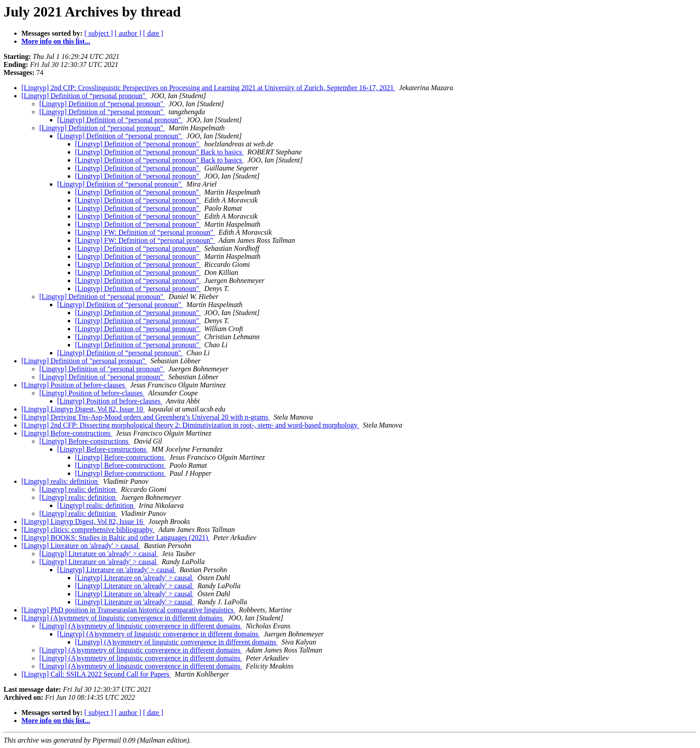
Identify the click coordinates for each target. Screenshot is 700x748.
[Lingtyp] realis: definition (60, 481)
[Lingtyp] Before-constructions (67, 433)
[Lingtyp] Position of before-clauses (74, 385)
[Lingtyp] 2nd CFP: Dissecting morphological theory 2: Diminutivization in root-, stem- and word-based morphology (190, 425)
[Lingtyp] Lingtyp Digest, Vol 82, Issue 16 (83, 522)
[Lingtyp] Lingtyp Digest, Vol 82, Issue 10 (83, 409)
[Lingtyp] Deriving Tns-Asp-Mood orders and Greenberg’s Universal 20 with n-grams (146, 417)
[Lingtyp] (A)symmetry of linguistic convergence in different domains (123, 618)
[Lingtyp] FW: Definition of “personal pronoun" (145, 232)
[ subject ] (99, 33)
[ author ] (128, 33)
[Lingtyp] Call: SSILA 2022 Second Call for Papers (96, 674)
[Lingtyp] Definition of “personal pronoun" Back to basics (159, 152)
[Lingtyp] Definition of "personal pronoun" (84, 361)
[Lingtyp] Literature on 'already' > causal (81, 546)
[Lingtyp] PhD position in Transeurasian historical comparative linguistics (128, 610)
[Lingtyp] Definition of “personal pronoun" (84, 96)
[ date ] (153, 33)
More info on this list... (56, 41)
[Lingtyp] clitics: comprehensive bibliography (88, 530)
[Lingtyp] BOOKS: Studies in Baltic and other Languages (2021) (116, 538)
